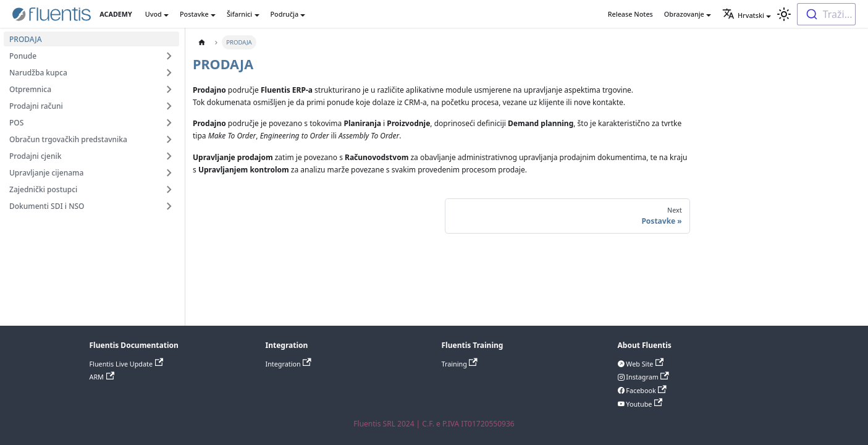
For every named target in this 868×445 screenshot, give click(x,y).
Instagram (647, 377)
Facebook (646, 390)
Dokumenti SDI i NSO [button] (47, 206)
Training (460, 364)
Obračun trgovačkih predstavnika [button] (68, 139)
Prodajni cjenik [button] (35, 156)
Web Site (644, 364)
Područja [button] (285, 14)
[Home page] (202, 42)
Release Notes (630, 14)
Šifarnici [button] (239, 14)
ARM (102, 377)
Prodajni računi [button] (36, 106)
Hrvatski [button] (743, 15)
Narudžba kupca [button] (38, 73)
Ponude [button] (23, 56)
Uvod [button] (154, 14)
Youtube (644, 404)
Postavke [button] (194, 14)
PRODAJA (26, 39)
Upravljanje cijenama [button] (46, 173)
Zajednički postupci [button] (43, 189)
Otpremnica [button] (30, 89)
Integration (289, 364)
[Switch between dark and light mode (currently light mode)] (784, 14)
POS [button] (16, 123)
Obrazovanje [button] (684, 14)
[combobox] (826, 14)
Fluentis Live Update (127, 364)
